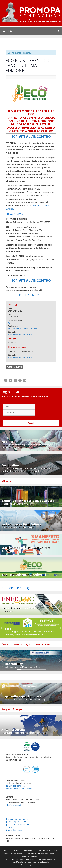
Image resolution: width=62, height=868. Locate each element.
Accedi (31, 423)
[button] (2, 628)
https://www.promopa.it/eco (20, 334)
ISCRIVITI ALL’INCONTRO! (31, 136)
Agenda (11, 322)
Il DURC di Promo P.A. (15, 786)
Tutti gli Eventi (14, 367)
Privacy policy (26, 865)
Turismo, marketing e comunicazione (26, 644)
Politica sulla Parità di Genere (19, 789)
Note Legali (12, 827)
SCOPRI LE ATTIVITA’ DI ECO (31, 295)
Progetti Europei (12, 709)
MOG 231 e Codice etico (17, 824)
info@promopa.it (13, 805)
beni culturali (13, 328)
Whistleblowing (14, 830)
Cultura (6, 480)
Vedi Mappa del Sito (16, 822)
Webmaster (37, 865)
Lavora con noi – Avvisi (17, 819)
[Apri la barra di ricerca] (58, 31)
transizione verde (30, 328)
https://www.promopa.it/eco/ (20, 357)
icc (21, 328)
